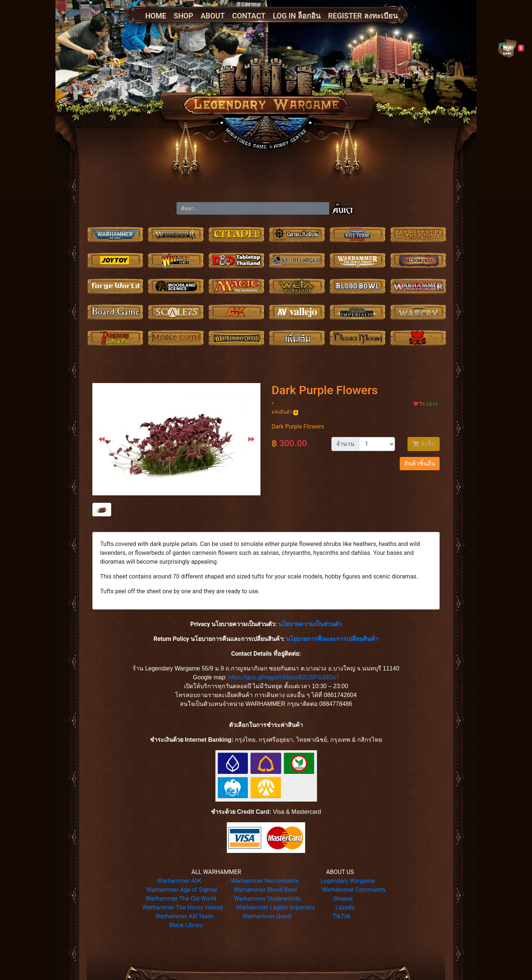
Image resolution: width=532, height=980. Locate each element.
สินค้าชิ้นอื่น (420, 463)
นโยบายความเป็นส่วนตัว (310, 624)
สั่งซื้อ (424, 444)
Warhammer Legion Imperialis (275, 907)
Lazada (345, 907)
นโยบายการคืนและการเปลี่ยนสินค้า (332, 639)
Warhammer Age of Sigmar (182, 890)
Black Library (186, 925)
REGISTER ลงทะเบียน (363, 16)
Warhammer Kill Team (184, 916)
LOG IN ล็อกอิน (297, 16)
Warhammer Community (354, 890)
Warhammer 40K (180, 881)
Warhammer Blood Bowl (265, 890)
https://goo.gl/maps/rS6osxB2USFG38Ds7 (284, 677)
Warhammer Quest (267, 916)
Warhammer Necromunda (265, 881)
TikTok (342, 916)
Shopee (343, 899)
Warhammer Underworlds (267, 899)
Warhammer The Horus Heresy (183, 907)
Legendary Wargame (348, 881)
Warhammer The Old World (181, 899)
